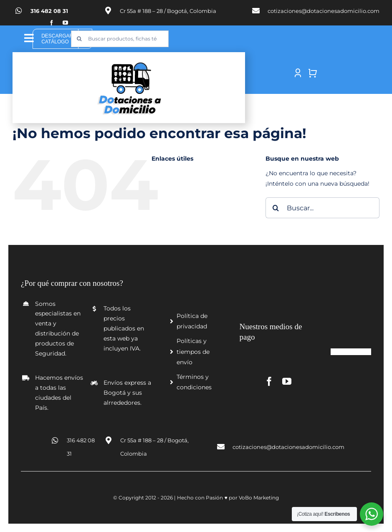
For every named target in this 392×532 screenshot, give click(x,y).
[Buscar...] (322, 208)
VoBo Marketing (259, 498)
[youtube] (65, 23)
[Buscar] (79, 39)
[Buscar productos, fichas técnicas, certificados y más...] (120, 39)
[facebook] (52, 23)
